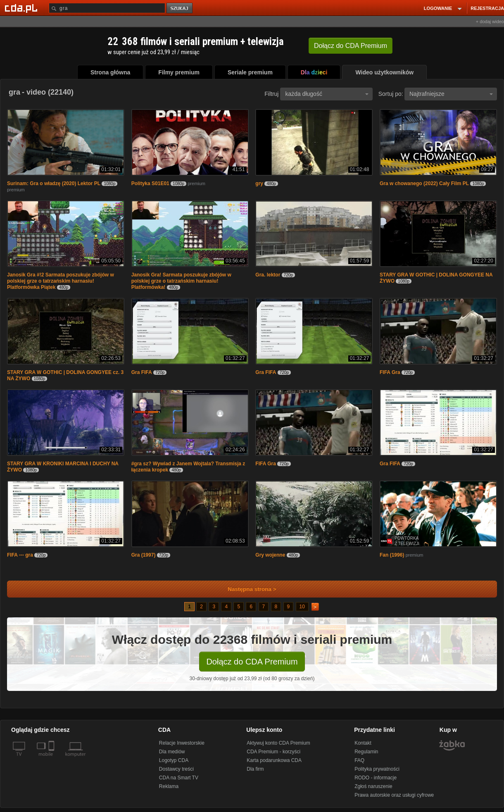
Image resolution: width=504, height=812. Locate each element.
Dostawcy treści (176, 769)
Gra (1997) (144, 555)
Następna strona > (246, 589)
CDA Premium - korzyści (273, 752)
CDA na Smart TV (179, 778)
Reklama (169, 786)
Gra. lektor (268, 275)
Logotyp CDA (174, 760)
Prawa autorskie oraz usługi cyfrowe (394, 795)
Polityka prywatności (377, 769)
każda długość (327, 94)
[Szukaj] (107, 8)
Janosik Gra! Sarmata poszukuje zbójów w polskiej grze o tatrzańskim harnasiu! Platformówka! (181, 281)
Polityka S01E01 (150, 183)
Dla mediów (172, 752)
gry (259, 183)
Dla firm (255, 769)
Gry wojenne (270, 555)
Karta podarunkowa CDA (274, 760)
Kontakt (363, 743)
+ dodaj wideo (490, 21)
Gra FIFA (142, 372)
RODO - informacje (376, 778)
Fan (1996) (392, 555)
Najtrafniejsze (451, 94)
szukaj (180, 8)
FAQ (359, 760)
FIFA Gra (390, 372)
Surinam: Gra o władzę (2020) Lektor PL (54, 183)
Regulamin (366, 752)
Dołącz (351, 46)
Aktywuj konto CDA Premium (278, 743)
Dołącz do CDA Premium (252, 662)
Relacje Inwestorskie (182, 743)
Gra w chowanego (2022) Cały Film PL (424, 183)
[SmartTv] (52, 759)
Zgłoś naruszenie (373, 786)
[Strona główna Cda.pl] (22, 8)
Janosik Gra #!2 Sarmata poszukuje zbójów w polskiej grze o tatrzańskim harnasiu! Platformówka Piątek (61, 281)
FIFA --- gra (20, 555)
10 (302, 607)
